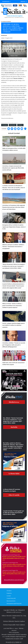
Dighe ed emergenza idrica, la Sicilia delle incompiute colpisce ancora (14, 149)
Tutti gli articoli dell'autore (7, 118)
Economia (13, 125)
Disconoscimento (11, 601)
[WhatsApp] (19, 129)
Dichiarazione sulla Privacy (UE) (14, 603)
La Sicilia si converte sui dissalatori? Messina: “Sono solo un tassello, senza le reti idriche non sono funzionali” (14, 188)
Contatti (9, 596)
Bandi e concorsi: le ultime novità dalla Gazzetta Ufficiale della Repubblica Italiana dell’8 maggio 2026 (14, 574)
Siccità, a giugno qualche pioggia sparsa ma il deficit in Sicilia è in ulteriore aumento (13, 325)
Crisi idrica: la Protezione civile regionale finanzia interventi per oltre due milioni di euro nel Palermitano (14, 207)
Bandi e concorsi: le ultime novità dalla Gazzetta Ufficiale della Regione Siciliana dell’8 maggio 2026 (14, 566)
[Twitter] (12, 129)
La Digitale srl (18, 642)
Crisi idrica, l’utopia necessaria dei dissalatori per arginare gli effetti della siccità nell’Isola (13, 168)
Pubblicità (9, 593)
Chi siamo (9, 591)
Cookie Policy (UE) (11, 598)
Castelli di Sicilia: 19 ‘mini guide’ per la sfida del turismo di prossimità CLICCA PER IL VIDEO (14, 513)
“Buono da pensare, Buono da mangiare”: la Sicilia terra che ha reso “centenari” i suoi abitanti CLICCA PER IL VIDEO (14, 266)
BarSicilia (14, 427)
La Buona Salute (14, 473)
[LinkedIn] (15, 129)
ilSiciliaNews (14, 402)
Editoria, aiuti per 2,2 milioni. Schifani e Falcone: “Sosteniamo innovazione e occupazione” (13, 247)
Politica (20, 125)
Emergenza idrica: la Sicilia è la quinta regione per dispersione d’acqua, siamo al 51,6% (14, 227)
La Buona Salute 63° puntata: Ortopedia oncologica (12, 490)
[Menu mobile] (27, 12)
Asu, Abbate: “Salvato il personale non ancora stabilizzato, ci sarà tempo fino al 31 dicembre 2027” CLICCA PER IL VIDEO (13, 420)
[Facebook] (9, 129)
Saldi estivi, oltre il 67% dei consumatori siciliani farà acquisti (13, 364)
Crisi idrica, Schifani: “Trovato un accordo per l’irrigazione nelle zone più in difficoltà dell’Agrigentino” (14, 345)
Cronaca (5, 125)
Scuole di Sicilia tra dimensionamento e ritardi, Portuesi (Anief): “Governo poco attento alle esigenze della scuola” (13, 286)
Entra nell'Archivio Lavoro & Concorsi (14, 580)
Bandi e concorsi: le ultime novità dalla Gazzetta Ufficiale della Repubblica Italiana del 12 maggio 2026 (14, 558)
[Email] (22, 129)
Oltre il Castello (14, 495)
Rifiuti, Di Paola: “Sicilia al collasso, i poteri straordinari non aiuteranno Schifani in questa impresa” (12, 305)
